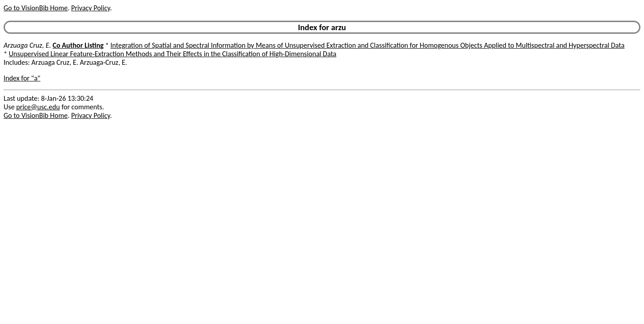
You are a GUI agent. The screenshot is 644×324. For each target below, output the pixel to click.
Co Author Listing (78, 45)
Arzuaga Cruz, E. (27, 45)
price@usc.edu (38, 107)
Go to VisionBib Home (36, 8)
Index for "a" (22, 78)
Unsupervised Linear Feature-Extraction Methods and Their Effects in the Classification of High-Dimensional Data (173, 54)
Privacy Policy (90, 8)
